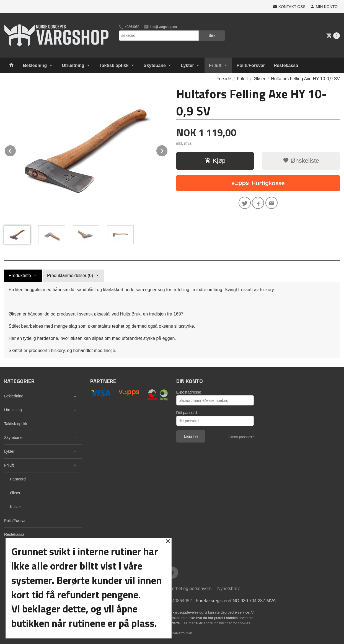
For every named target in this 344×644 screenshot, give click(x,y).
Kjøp (215, 161)
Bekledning (35, 65)
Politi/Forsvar (251, 65)
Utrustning (73, 65)
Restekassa (286, 65)
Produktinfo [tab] (20, 276)
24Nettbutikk (182, 633)
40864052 (129, 27)
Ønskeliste (301, 161)
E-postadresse (189, 392)
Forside (224, 79)
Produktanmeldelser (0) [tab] (70, 276)
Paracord (18, 479)
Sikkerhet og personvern (187, 589)
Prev (16, 150)
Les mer (189, 623)
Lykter (187, 65)
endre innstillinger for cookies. (227, 623)
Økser (15, 493)
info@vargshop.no (160, 27)
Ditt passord (187, 413)
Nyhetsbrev (228, 589)
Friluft (215, 65)
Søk (212, 35)
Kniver (15, 507)
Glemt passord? (241, 437)
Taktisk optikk (114, 65)
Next (168, 150)
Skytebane (155, 65)
